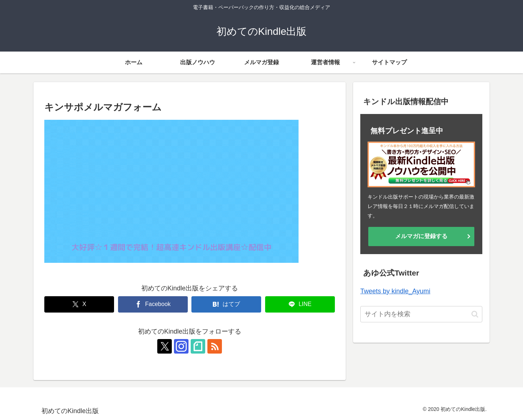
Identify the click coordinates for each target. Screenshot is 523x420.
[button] (475, 314)
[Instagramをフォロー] (181, 346)
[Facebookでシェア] (153, 304)
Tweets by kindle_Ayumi (395, 291)
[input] (421, 314)
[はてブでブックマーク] (226, 304)
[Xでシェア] (79, 304)
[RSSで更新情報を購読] (215, 346)
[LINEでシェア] (300, 304)
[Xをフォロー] (165, 346)
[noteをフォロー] (198, 346)
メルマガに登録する (421, 236)
